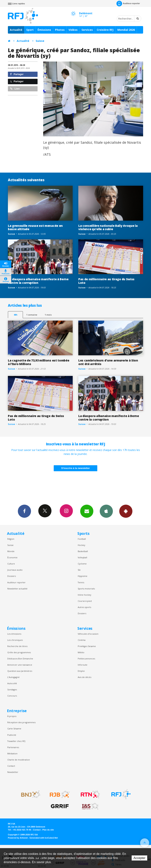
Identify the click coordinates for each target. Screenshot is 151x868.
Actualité (16, 30)
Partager (17, 74)
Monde (11, 551)
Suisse (40, 41)
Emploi (81, 671)
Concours (12, 696)
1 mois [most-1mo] (48, 315)
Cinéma (82, 640)
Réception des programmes (21, 722)
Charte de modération (19, 760)
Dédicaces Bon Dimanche (20, 659)
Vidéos (73, 30)
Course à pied (85, 601)
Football (82, 539)
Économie (12, 557)
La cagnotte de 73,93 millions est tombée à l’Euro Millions (39, 362)
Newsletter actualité (17, 589)
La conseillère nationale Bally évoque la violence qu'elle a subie (108, 227)
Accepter (139, 858)
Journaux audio (15, 570)
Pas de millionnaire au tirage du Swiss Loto (106, 281)
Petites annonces (86, 659)
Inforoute (83, 665)
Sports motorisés (86, 589)
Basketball (83, 551)
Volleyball (82, 557)
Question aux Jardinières (20, 671)
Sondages (12, 690)
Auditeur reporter (16, 582)
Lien (15, 89)
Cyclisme (82, 564)
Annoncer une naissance (20, 665)
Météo (81, 652)
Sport (30, 30)
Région (11, 539)
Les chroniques (15, 640)
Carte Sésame (14, 729)
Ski (79, 570)
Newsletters (87, 511)
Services (87, 30)
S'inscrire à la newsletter (75, 468)
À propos (12, 716)
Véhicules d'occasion (88, 634)
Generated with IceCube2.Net (44, 838)
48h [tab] (15, 315)
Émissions (44, 30)
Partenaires (13, 747)
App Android (126, 511)
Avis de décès (85, 677)
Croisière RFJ (105, 30)
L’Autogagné (13, 677)
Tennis (81, 582)
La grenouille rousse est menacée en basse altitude (35, 227)
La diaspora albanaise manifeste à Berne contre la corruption (38, 281)
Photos (60, 30)
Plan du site (48, 830)
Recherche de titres (17, 646)
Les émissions (14, 634)
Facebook (24, 511)
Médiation (12, 753)
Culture (11, 564)
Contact (11, 766)
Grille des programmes (19, 652)
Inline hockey (84, 595)
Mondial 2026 (126, 30)
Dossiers (12, 576)
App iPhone (106, 511)
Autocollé (12, 683)
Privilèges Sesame (87, 646)
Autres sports (84, 607)
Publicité (12, 735)
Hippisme (83, 576)
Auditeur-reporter (128, 4)
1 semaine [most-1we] (32, 315)
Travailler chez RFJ (16, 741)
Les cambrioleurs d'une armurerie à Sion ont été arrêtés (108, 362)
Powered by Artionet (18, 838)
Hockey (81, 545)
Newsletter (13, 772)
